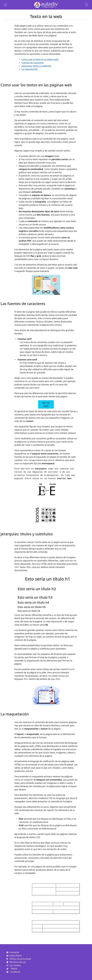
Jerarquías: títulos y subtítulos (37, 66)
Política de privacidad (19, 959)
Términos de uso (16, 962)
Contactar (13, 952)
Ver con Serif (46, 404)
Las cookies (14, 965)
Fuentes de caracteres (33, 63)
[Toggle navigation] (5, 5)
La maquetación (30, 69)
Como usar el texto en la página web (40, 59)
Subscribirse (14, 956)
